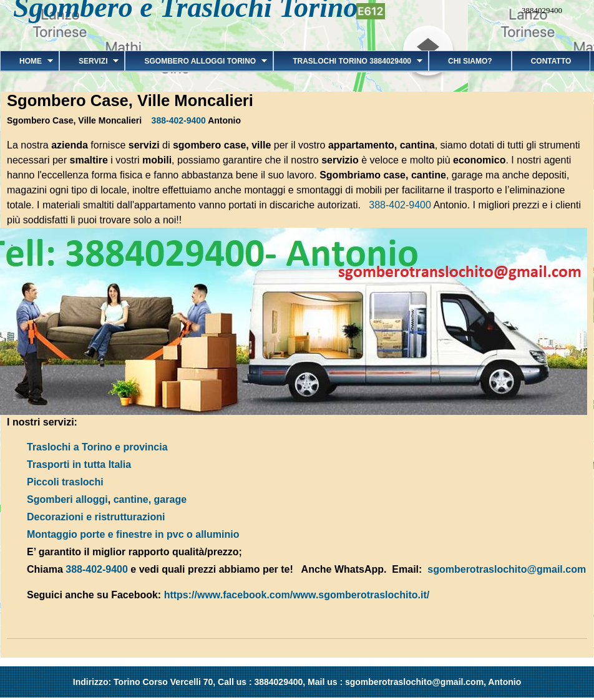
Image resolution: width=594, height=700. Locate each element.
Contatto (551, 61)
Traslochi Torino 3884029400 (348, 61)
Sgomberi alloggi (67, 499)
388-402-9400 (179, 120)
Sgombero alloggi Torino (196, 61)
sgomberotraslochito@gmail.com (507, 569)
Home (27, 61)
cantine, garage (150, 499)
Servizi (89, 61)
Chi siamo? (470, 61)
